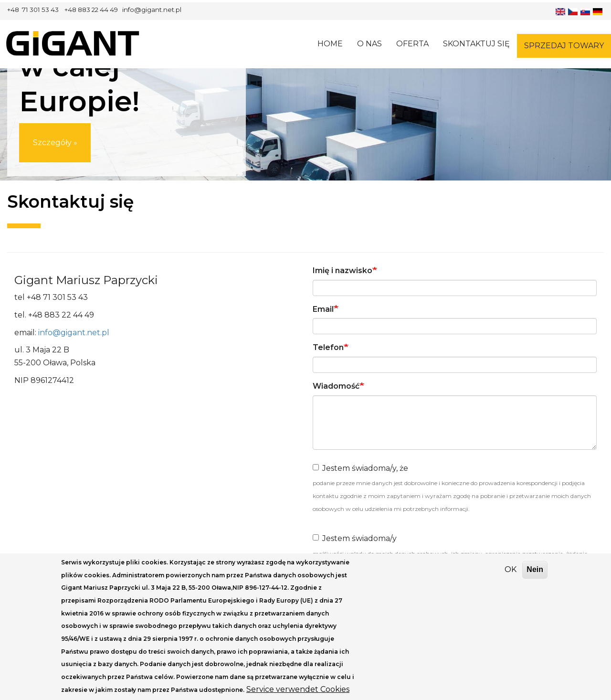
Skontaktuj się (476, 44)
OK (511, 577)
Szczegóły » (55, 146)
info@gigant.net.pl (74, 333)
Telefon (328, 347)
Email (323, 309)
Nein (535, 577)
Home (330, 44)
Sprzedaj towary (564, 46)
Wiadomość (336, 386)
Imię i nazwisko (342, 270)
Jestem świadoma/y (355, 538)
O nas (369, 44)
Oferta (412, 44)
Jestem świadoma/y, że (360, 468)
